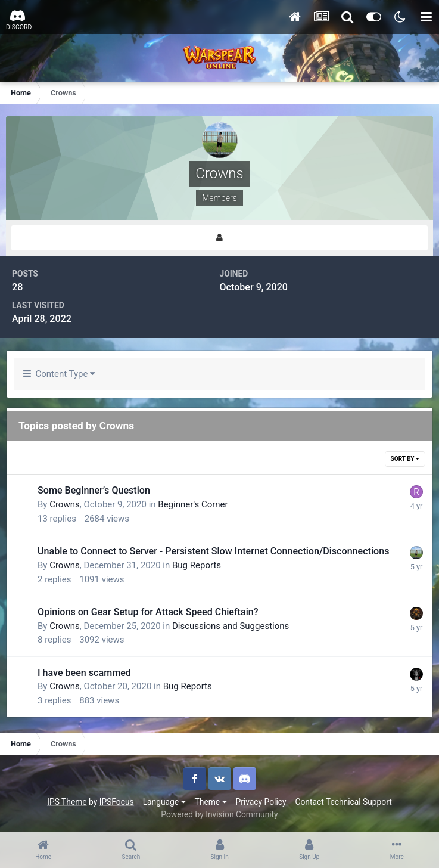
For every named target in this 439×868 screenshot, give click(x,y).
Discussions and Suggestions (231, 626)
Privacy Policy (261, 802)
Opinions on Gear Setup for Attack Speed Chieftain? (148, 612)
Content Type (59, 374)
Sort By (405, 459)
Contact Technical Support (343, 802)
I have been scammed (84, 673)
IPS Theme (67, 802)
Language (164, 802)
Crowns (65, 504)
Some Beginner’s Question (94, 490)
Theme (211, 802)
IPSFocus (117, 802)
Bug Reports (197, 565)
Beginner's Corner (193, 504)
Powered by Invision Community (219, 814)
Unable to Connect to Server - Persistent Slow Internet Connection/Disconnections (213, 551)
